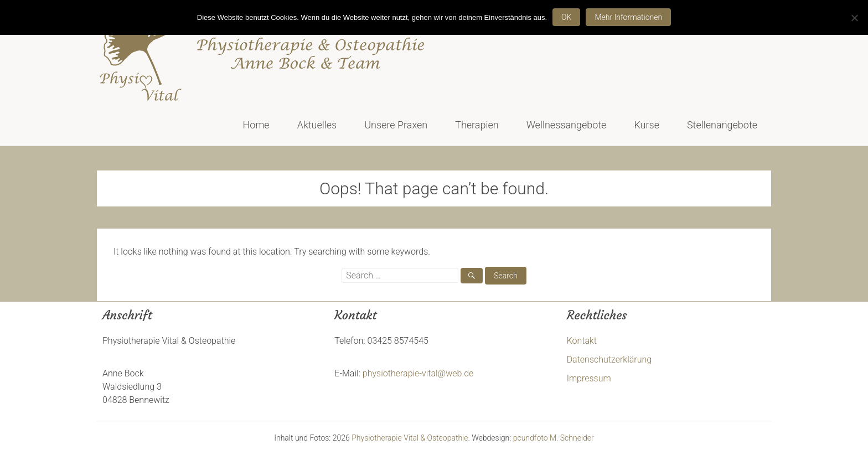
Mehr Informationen (628, 17)
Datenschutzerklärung (609, 360)
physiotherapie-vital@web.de (418, 373)
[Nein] (854, 18)
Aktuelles (317, 125)
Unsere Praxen (396, 125)
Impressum (589, 378)
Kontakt (582, 341)
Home (256, 125)
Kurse (647, 125)
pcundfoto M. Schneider (554, 438)
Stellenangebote (722, 125)
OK (566, 17)
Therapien (477, 125)
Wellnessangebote (567, 125)
